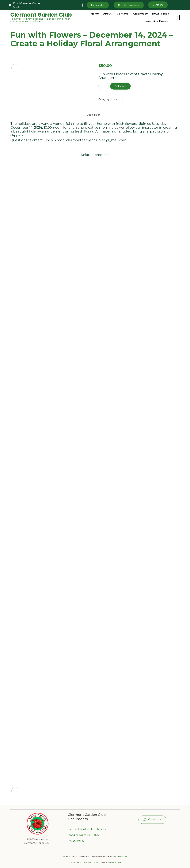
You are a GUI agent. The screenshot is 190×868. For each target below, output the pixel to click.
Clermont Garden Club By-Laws (87, 829)
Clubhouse (140, 14)
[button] (129, 5)
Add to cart (120, 86)
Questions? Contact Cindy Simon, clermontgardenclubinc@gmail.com (68, 140)
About (107, 14)
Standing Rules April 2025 (83, 835)
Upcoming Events (156, 21)
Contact (122, 14)
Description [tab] (94, 115)
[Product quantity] (104, 86)
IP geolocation (121, 857)
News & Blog (161, 14)
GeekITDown (116, 862)
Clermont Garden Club (41, 15)
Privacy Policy (76, 841)
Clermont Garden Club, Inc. (87, 862)
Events (117, 100)
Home (95, 14)
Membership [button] (98, 5)
